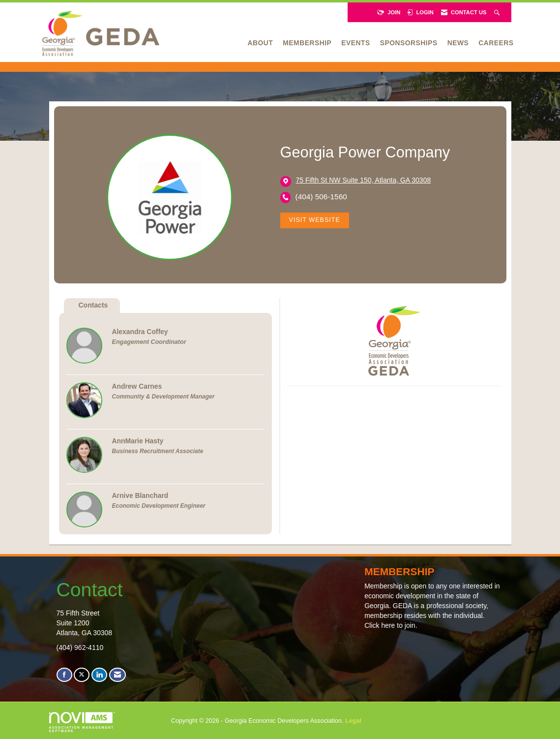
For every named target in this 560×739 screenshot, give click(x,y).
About (261, 43)
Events (355, 43)
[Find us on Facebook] (64, 675)
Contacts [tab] (93, 305)
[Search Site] (498, 12)
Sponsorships (409, 43)
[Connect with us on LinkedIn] (99, 675)
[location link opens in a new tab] (364, 181)
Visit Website (315, 220)
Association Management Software (82, 722)
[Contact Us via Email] (118, 675)
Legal (353, 721)
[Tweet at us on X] (82, 675)
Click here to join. (391, 625)
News (458, 43)
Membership (307, 43)
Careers (496, 43)
